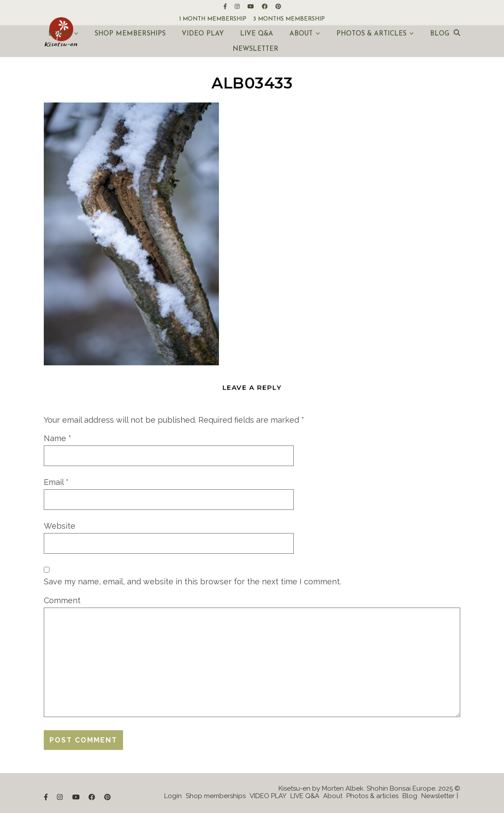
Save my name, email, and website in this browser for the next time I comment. (192, 581)
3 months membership (289, 19)
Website (60, 526)
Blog (440, 34)
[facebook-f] (226, 6)
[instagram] (238, 6)
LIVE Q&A (257, 34)
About (301, 34)
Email (56, 482)
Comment (62, 600)
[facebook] (265, 6)
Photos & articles (371, 34)
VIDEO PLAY (203, 34)
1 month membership (213, 19)
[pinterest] (278, 6)
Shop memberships (130, 34)
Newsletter (256, 49)
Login (60, 34)
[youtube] (251, 6)
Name (58, 438)
